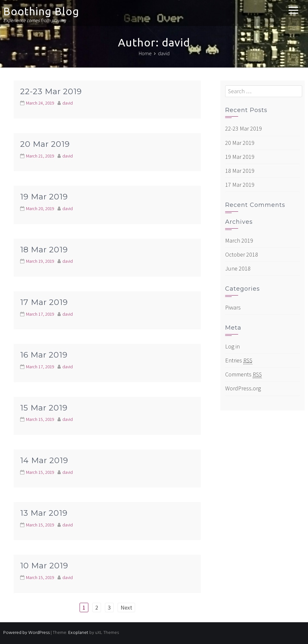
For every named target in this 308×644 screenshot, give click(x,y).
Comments (244, 374)
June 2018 (238, 268)
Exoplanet (78, 633)
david (68, 103)
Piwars (233, 307)
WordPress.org (243, 388)
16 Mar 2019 (44, 355)
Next (126, 607)
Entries (239, 360)
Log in (232, 346)
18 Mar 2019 (44, 250)
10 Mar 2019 (44, 566)
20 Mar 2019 (45, 144)
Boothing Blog (41, 11)
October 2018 (242, 254)
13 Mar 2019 (44, 513)
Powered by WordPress (26, 633)
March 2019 (239, 240)
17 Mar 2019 (44, 302)
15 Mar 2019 (44, 408)
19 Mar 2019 (44, 197)
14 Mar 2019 (44, 460)
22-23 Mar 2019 (51, 91)
